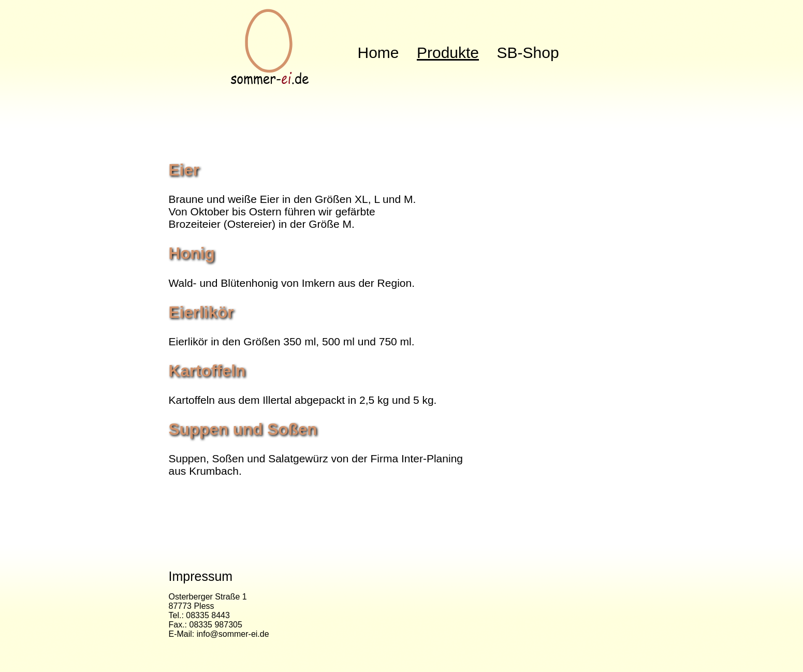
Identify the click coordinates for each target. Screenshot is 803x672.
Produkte (448, 53)
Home (378, 53)
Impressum (201, 576)
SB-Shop (528, 53)
